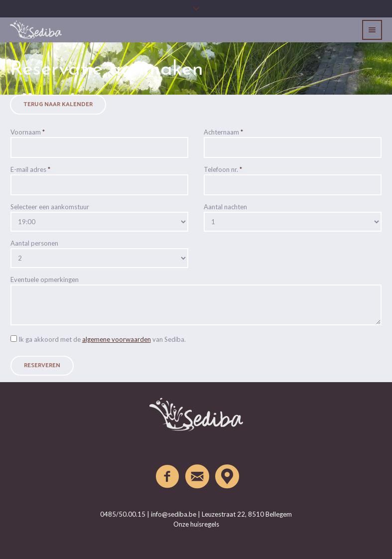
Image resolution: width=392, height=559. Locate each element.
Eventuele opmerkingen (45, 279)
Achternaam (223, 132)
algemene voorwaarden (117, 339)
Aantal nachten (225, 207)
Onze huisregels (196, 524)
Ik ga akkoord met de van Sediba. (102, 339)
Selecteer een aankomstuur (50, 207)
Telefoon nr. (223, 169)
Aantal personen (34, 243)
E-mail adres (30, 169)
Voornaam (28, 132)
